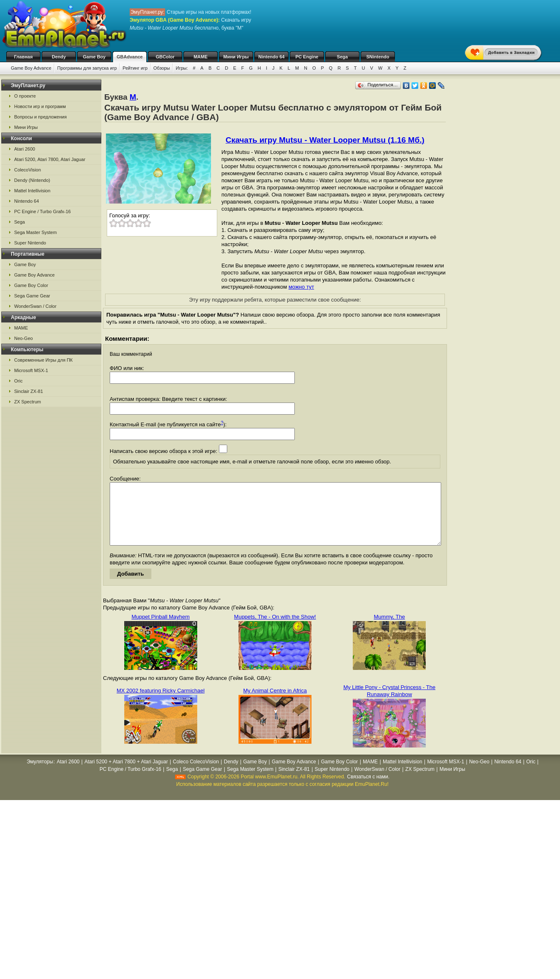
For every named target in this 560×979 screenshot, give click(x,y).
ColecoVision (28, 170)
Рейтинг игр (135, 68)
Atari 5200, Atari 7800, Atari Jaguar (50, 159)
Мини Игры (236, 57)
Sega (342, 57)
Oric (18, 381)
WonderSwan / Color (35, 306)
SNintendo (378, 57)
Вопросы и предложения (40, 117)
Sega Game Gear (32, 296)
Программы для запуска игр (87, 68)
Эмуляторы (40, 774)
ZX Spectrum (28, 402)
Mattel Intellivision (32, 191)
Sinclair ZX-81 (29, 391)
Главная (24, 57)
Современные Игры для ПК (43, 360)
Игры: (182, 68)
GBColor (165, 57)
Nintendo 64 (272, 57)
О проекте (25, 96)
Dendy (59, 57)
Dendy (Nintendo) (32, 180)
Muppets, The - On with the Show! (275, 629)
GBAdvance (130, 57)
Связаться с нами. (368, 789)
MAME (201, 57)
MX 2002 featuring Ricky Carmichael (161, 703)
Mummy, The (390, 629)
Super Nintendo (30, 243)
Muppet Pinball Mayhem (160, 629)
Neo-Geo (24, 338)
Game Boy (94, 57)
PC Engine (307, 57)
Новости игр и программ (40, 106)
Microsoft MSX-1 (31, 370)
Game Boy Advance (31, 68)
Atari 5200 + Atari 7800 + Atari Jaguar (126, 774)
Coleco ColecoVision (196, 774)
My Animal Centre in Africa (275, 703)
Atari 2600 (25, 149)
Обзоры (162, 68)
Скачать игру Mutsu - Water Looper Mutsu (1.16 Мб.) (325, 140)
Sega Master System (35, 232)
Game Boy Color (31, 285)
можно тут (301, 287)
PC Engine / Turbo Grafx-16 (43, 211)
